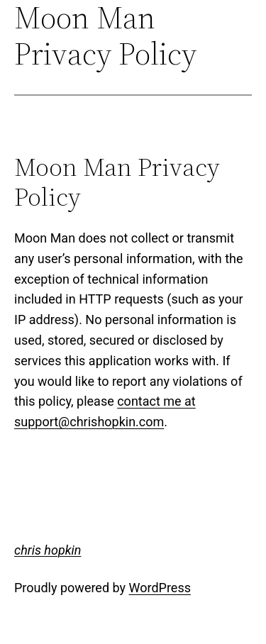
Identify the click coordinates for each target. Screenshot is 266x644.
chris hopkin (48, 550)
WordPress (160, 588)
